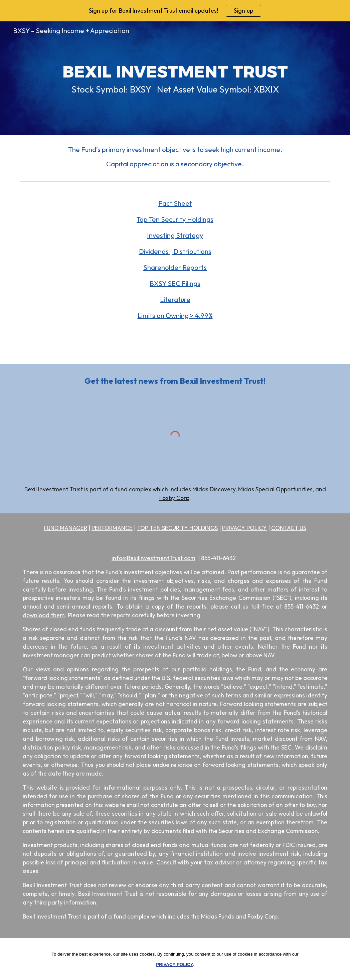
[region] (175, 11)
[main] (175, 78)
